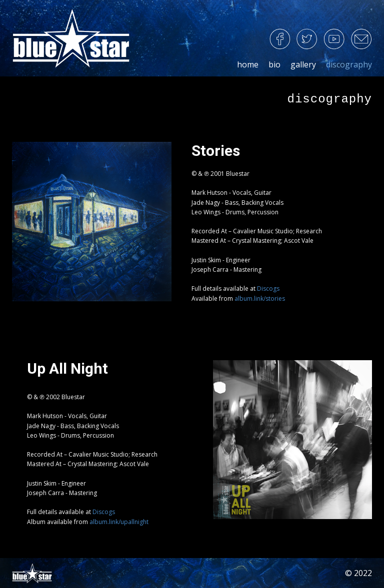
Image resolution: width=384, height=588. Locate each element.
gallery (303, 64)
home (248, 64)
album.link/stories (260, 298)
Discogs (268, 289)
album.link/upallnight (119, 522)
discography (349, 64)
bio (274, 64)
